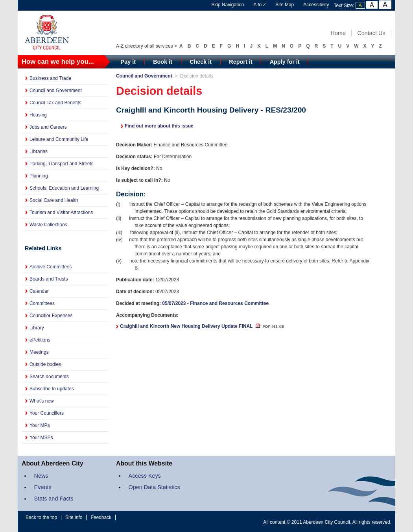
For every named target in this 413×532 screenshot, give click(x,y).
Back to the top (41, 517)
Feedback (101, 517)
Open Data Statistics (154, 487)
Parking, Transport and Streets (62, 164)
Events (43, 487)
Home (338, 33)
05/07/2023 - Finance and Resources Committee (215, 303)
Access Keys (145, 476)
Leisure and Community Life (59, 139)
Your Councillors (47, 413)
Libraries (39, 151)
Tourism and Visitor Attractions (61, 212)
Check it (201, 62)
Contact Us (371, 33)
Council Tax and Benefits (55, 103)
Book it (163, 62)
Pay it (128, 62)
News (41, 476)
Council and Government (56, 91)
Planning (39, 176)
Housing (38, 115)
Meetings (39, 352)
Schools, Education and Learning (64, 188)
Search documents (49, 377)
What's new (42, 401)
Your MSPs (41, 438)
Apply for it (285, 62)
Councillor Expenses (51, 316)
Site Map (285, 5)
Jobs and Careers (48, 127)
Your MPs (40, 425)
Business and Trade (50, 78)
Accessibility (316, 5)
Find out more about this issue (159, 126)
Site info (74, 517)
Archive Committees (51, 267)
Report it (241, 62)
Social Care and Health (54, 200)
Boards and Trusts (49, 279)
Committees (42, 303)
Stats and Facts (54, 499)
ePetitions (40, 340)
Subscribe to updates (52, 389)
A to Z (260, 5)
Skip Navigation (228, 5)
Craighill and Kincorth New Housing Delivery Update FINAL (202, 326)
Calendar (39, 291)
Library (37, 328)
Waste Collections (48, 225)
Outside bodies (45, 364)
